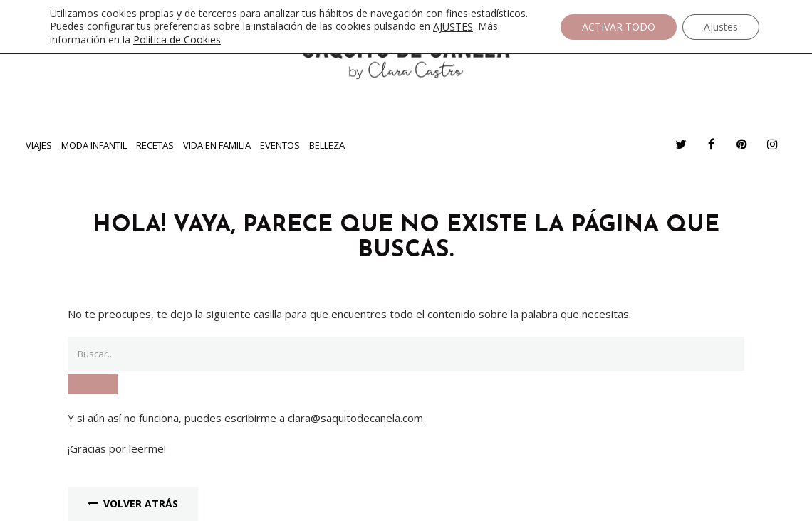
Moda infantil (94, 145)
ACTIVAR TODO (619, 27)
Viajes (39, 145)
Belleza (327, 145)
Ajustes (721, 27)
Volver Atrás (133, 504)
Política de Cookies (177, 40)
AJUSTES (453, 27)
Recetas (155, 145)
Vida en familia (217, 145)
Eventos (280, 145)
